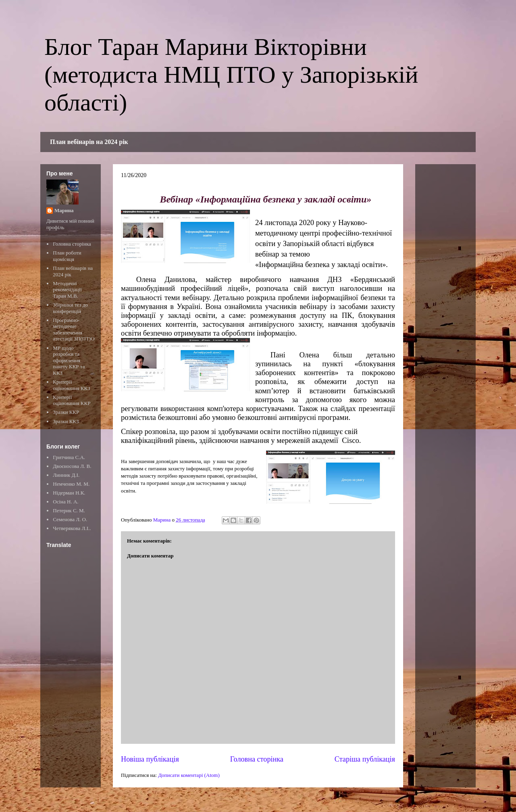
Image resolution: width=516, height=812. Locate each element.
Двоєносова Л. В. (72, 466)
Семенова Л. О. (70, 519)
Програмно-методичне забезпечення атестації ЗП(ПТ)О (74, 330)
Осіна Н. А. (66, 502)
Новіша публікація (150, 759)
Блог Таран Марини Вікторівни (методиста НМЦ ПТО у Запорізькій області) (231, 75)
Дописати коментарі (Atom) (189, 775)
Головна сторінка (257, 759)
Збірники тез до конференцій (70, 308)
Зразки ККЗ (66, 421)
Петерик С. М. (69, 510)
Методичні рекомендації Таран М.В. (67, 290)
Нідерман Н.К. (69, 493)
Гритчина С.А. (69, 457)
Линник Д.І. (66, 475)
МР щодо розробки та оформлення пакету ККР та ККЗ (69, 360)
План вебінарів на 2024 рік (89, 142)
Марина (64, 210)
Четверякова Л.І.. (72, 528)
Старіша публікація (365, 759)
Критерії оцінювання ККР (72, 400)
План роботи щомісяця (67, 256)
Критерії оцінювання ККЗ (71, 385)
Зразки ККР (66, 412)
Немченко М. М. (71, 484)
